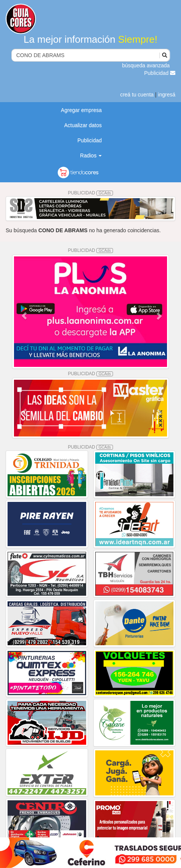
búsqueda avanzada (146, 65)
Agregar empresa (81, 110)
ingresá (167, 95)
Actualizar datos (83, 125)
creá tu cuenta (137, 95)
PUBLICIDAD (91, 193)
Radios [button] (91, 155)
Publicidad (160, 73)
